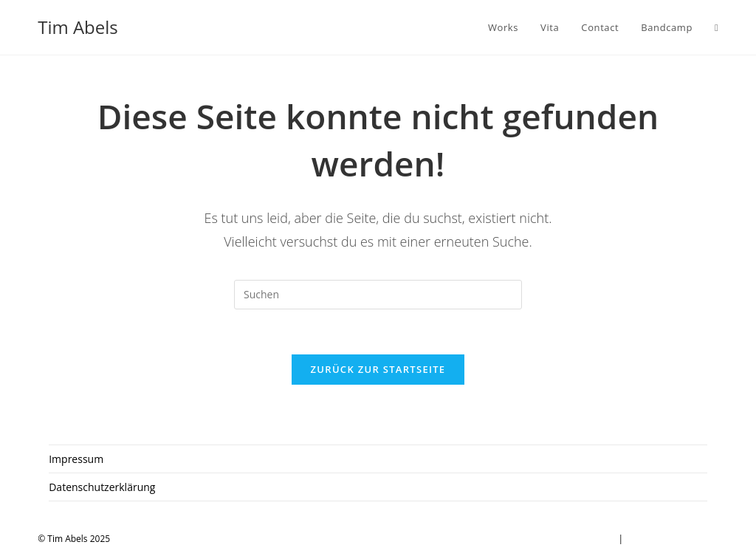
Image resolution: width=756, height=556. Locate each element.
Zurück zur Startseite (378, 369)
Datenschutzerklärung (102, 487)
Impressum (76, 459)
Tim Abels (78, 27)
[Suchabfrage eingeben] (378, 295)
